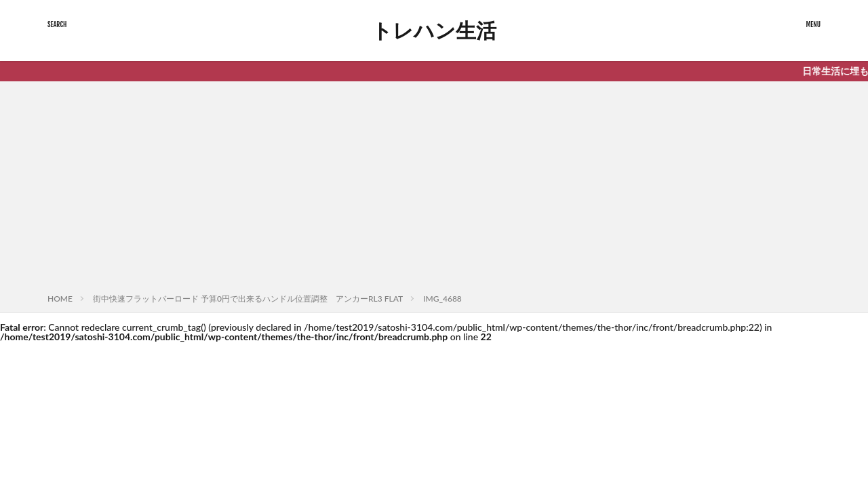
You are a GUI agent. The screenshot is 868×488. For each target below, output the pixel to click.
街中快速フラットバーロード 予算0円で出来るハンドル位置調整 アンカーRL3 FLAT (248, 299)
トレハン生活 (434, 30)
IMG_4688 (442, 299)
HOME (60, 299)
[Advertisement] (434, 190)
